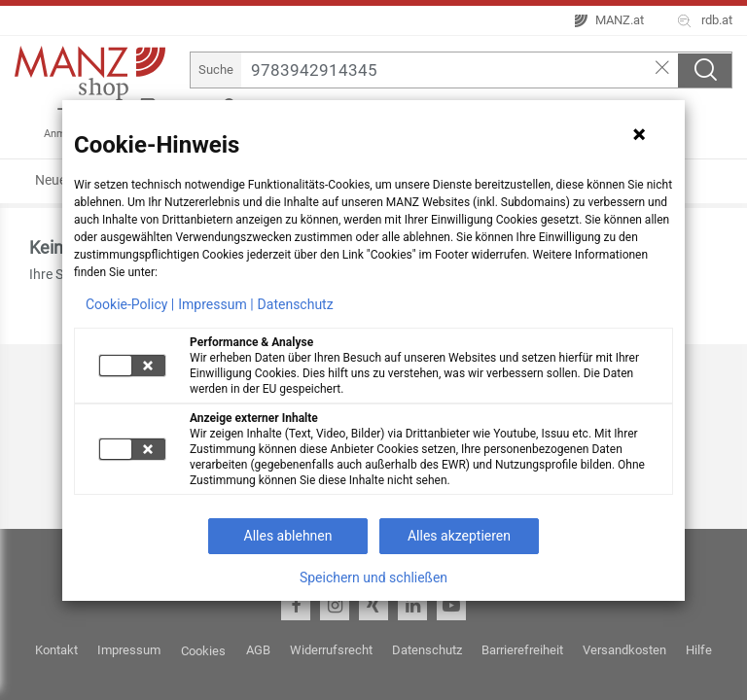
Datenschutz (296, 304)
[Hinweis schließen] (639, 134)
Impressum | (215, 304)
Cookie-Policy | (130, 304)
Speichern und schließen (373, 577)
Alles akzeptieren (459, 536)
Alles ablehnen (288, 536)
